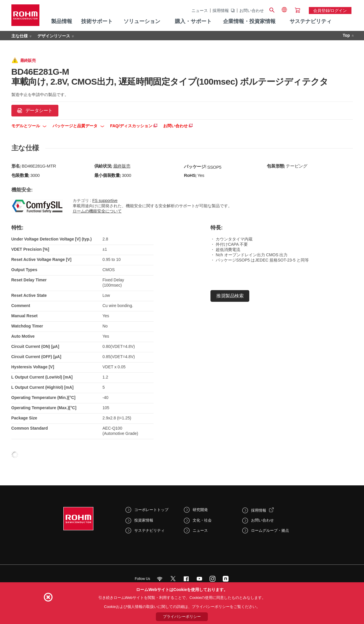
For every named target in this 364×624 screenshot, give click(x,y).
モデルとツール (29, 126)
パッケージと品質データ (78, 126)
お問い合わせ (252, 11)
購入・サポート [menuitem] (193, 21)
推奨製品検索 (230, 296)
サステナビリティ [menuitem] (311, 21)
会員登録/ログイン (330, 11)
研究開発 (200, 510)
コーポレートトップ (151, 510)
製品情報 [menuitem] (62, 21)
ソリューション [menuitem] (142, 21)
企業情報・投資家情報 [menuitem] (249, 21)
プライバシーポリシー (182, 617)
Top (346, 35)
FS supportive (105, 201)
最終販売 (122, 166)
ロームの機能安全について (97, 211)
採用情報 (221, 11)
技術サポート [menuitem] (97, 21)
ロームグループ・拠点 (270, 530)
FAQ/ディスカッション (134, 126)
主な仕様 (20, 36)
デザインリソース (54, 36)
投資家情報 (144, 520)
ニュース (200, 11)
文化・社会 (202, 520)
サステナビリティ (149, 530)
